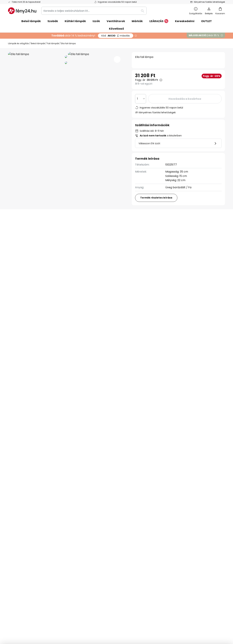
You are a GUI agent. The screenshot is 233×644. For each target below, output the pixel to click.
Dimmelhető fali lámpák (96, 360)
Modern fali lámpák (62, 360)
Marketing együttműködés (99, 534)
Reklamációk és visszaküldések (28, 545)
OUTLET (206, 21)
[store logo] (22, 11)
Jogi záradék (163, 545)
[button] (117, 59)
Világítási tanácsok (110, 540)
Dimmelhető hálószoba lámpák (136, 360)
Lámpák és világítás (18, 43)
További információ (72, 227)
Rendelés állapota (20, 540)
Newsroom (89, 545)
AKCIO (116, 36)
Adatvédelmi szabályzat (171, 534)
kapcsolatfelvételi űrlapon (72, 496)
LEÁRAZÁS (159, 21)
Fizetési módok (18, 551)
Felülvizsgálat (112, 227)
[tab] (27, 227)
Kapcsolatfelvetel (20, 528)
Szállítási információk (22, 557)
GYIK (11, 534)
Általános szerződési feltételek (175, 528)
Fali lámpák (53, 43)
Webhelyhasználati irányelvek (175, 540)
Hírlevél (86, 528)
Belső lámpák (38, 43)
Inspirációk (89, 540)
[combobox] (94, 11)
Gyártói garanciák (20, 563)
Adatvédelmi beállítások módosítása (63, 620)
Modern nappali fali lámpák (27, 360)
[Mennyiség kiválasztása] (141, 99)
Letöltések (142, 227)
